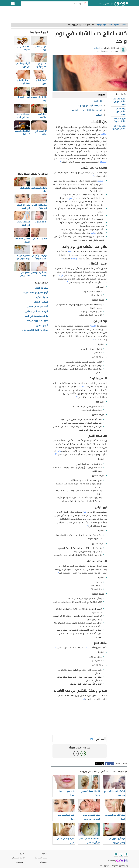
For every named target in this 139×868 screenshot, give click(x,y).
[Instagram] (116, 855)
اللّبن (85, 512)
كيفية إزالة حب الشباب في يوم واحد (119, 102)
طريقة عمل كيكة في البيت (36, 316)
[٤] (84, 699)
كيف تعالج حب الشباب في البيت (119, 127)
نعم (83, 754)
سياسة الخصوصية (41, 858)
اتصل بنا (22, 854)
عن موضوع (43, 854)
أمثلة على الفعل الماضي (37, 307)
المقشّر (93, 233)
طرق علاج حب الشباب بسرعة (120, 120)
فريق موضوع (20, 862)
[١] (60, 161)
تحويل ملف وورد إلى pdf (37, 321)
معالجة (71, 252)
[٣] (62, 258)
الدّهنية (104, 134)
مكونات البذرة (42, 297)
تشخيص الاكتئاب (41, 302)
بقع (59, 451)
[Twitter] (121, 855)
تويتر (102, 764)
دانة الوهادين (98, 48)
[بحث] (85, 4)
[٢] (94, 176)
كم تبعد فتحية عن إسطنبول (36, 311)
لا (76, 754)
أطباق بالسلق (42, 326)
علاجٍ (71, 198)
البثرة (88, 648)
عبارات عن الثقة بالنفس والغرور (35, 330)
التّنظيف (101, 181)
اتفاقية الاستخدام (19, 858)
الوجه (61, 275)
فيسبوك (111, 764)
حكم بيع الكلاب (41, 288)
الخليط (82, 387)
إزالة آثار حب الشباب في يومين (120, 111)
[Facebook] (126, 855)
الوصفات (75, 259)
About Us (44, 862)
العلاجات (103, 162)
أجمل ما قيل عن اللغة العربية (36, 293)
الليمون (93, 326)
